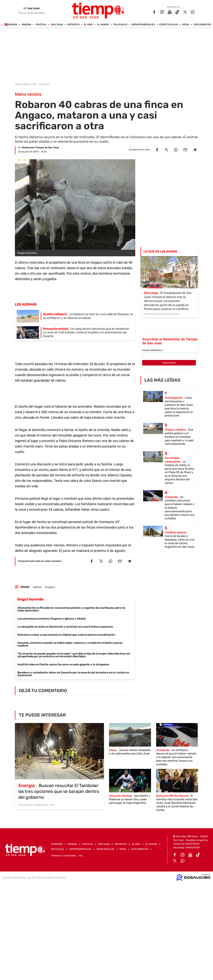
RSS (81, 856)
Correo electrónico (153, 350)
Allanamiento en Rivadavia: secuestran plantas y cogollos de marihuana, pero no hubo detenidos (71, 609)
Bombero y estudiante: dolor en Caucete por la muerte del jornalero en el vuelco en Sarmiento (73, 674)
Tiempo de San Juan (26, 84)
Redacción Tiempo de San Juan (41, 148)
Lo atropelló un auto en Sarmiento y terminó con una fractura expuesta (65, 627)
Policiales (120, 25)
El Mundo (103, 25)
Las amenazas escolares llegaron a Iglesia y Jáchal (52, 619)
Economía (11, 25)
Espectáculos (169, 25)
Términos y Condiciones (64, 856)
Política (41, 25)
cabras (37, 587)
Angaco (50, 587)
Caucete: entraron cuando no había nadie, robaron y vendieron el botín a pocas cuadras (70, 644)
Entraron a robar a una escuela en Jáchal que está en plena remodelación (66, 635)
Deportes (74, 25)
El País (88, 25)
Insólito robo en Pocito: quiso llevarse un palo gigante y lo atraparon (63, 664)
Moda (186, 25)
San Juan (57, 25)
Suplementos (202, 25)
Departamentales (143, 25)
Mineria (27, 25)
